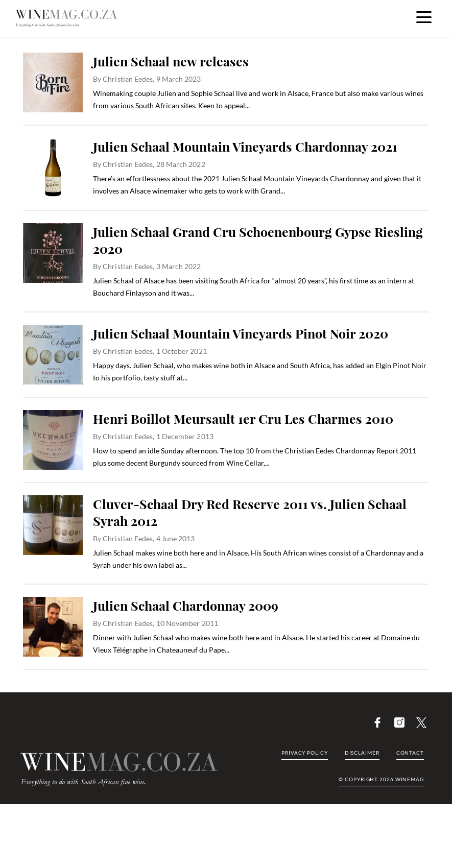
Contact (410, 753)
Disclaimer (362, 753)
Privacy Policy (305, 753)
